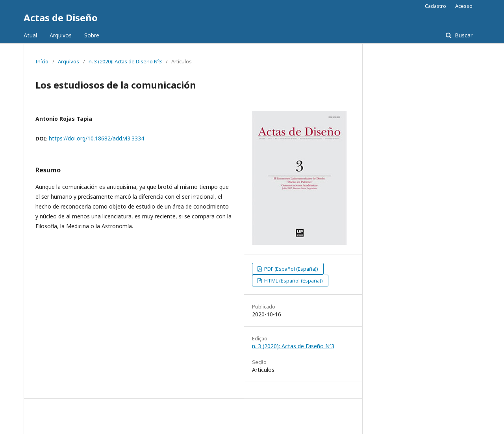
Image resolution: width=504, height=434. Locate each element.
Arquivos (61, 35)
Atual (30, 35)
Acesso (464, 6)
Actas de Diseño (61, 18)
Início (42, 61)
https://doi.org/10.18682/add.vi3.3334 (96, 138)
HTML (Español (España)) (293, 281)
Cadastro (435, 6)
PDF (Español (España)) (291, 269)
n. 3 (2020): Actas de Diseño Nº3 (125, 61)
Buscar (463, 35)
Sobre (92, 35)
